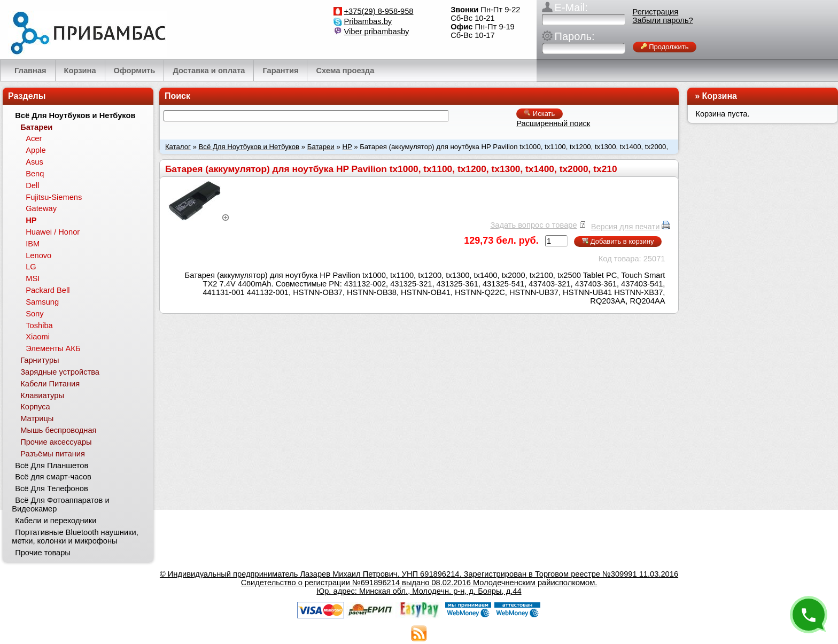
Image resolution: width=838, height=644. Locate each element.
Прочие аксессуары (56, 442)
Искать (540, 114)
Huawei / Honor (53, 232)
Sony (34, 314)
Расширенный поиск (553, 123)
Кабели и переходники (56, 521)
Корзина (720, 96)
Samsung (42, 302)
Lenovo (38, 255)
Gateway (41, 208)
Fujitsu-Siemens (54, 197)
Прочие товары (43, 553)
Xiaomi (38, 337)
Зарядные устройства (60, 372)
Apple (36, 150)
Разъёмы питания (53, 454)
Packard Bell (48, 290)
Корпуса (35, 407)
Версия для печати (626, 227)
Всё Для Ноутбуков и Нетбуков (249, 147)
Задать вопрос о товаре (533, 225)
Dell (32, 185)
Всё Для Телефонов (52, 488)
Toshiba (39, 325)
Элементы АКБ (53, 348)
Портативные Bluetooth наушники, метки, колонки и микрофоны (75, 537)
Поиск (177, 96)
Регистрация (656, 12)
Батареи (321, 147)
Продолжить (665, 47)
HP (347, 147)
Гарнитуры (40, 360)
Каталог (178, 147)
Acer (34, 138)
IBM (33, 244)
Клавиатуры (42, 395)
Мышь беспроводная (58, 430)
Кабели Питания (50, 384)
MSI (33, 278)
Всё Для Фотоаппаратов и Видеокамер (60, 505)
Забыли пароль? (663, 20)
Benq (35, 174)
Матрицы (37, 418)
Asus (34, 162)
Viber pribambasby (377, 32)
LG (31, 267)
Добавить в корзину (618, 241)
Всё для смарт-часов (53, 477)
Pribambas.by (368, 21)
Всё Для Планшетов (52, 465)
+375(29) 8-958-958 (379, 11)
